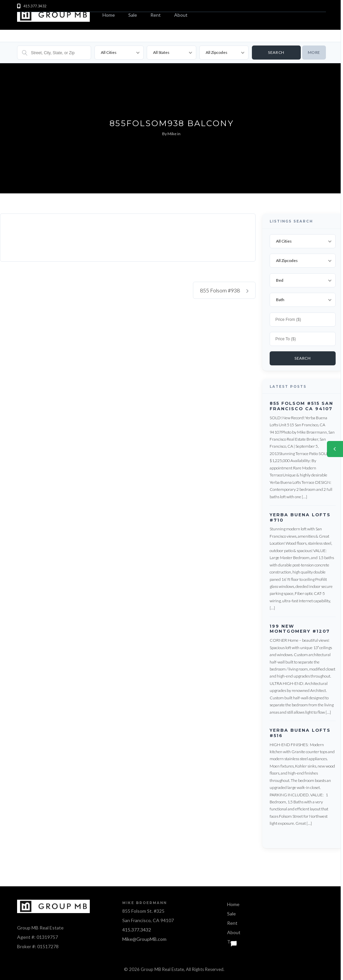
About (181, 15)
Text (232, 941)
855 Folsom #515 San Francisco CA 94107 (301, 405)
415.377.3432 (137, 929)
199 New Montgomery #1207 (300, 628)
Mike (172, 134)
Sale (133, 15)
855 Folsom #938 (224, 290)
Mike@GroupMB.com (144, 938)
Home (109, 15)
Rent (156, 15)
